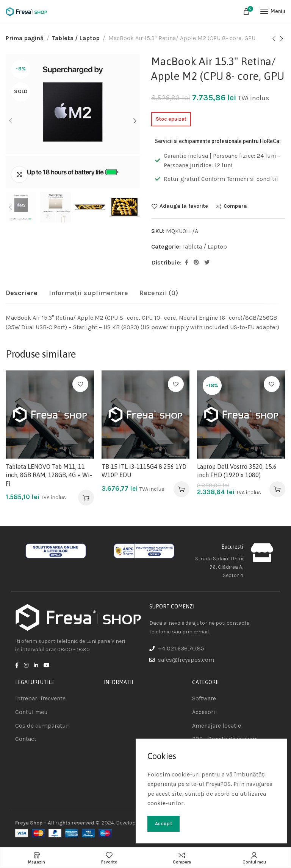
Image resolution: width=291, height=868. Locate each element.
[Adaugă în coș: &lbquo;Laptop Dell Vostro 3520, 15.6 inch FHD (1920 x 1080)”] (277, 489)
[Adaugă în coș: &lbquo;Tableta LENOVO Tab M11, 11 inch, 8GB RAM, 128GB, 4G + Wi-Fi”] (86, 498)
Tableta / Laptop (76, 38)
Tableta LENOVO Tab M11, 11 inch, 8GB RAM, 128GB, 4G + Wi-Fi (49, 475)
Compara (235, 206)
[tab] (22, 293)
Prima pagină (25, 38)
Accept (163, 824)
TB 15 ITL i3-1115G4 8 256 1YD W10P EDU (144, 471)
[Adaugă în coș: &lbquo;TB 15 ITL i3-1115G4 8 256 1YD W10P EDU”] (181, 489)
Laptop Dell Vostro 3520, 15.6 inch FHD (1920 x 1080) (237, 471)
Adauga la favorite (184, 206)
